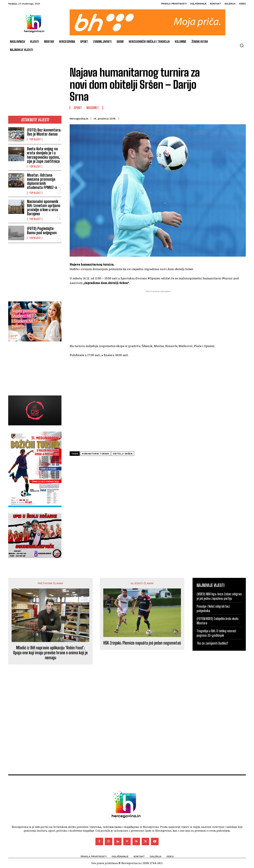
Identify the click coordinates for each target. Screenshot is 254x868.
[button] (242, 45)
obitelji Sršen (123, 454)
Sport (78, 108)
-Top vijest (35, 139)
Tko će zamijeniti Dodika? (212, 643)
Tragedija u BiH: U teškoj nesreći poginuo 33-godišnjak (216, 633)
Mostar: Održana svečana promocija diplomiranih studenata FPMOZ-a (42, 181)
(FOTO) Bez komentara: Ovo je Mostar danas (44, 132)
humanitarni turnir (95, 454)
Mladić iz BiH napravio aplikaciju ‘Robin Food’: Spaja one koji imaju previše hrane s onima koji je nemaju (50, 653)
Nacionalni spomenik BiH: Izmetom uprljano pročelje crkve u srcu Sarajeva (44, 208)
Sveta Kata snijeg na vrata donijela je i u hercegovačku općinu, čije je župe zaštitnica (43, 155)
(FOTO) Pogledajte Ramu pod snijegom (42, 231)
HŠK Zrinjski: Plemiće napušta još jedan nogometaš (142, 643)
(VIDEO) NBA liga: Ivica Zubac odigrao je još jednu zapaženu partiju (219, 596)
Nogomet (93, 108)
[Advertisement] (35, 89)
